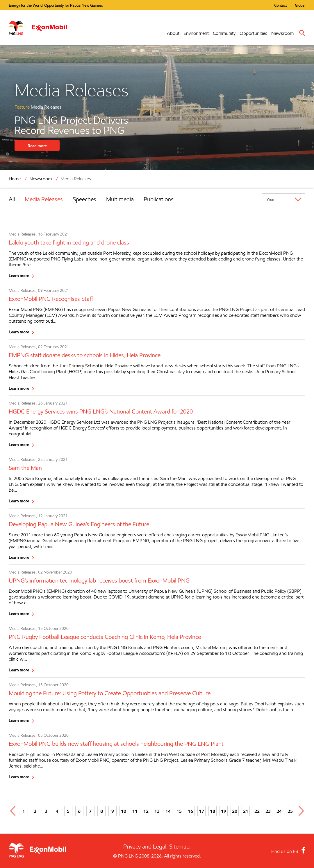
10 (124, 811)
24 (279, 811)
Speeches (84, 199)
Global (300, 5)
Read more (37, 146)
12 (146, 811)
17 (201, 811)
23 (268, 811)
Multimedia (120, 199)
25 (290, 811)
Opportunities (253, 33)
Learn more (19, 275)
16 (190, 811)
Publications (159, 199)
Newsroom (282, 33)
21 (246, 811)
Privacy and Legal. (146, 847)
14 (168, 811)
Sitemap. (180, 847)
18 (213, 811)
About (173, 33)
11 (135, 811)
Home (15, 179)
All (12, 199)
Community (224, 33)
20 (235, 811)
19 (224, 811)
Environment (196, 33)
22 (257, 811)
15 (179, 811)
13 (157, 811)
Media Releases (76, 179)
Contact (280, 5)
